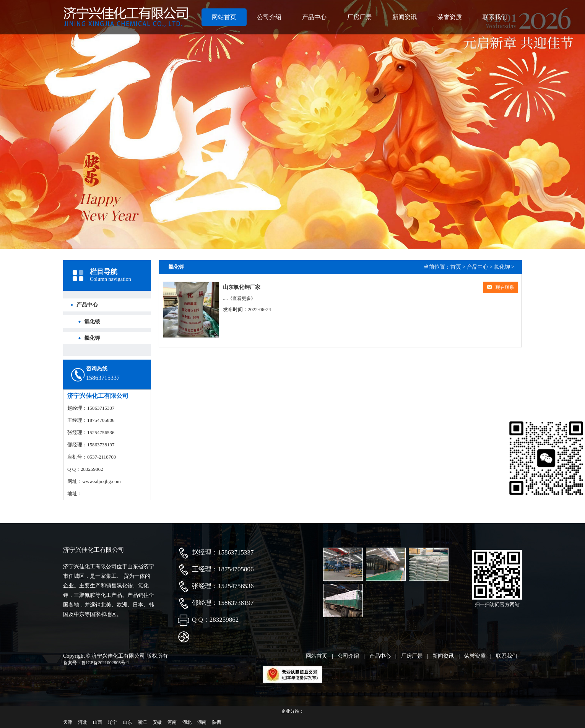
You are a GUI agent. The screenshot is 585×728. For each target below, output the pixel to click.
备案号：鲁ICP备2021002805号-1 (96, 663)
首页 (456, 267)
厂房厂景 (359, 17)
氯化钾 (92, 338)
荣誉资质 (450, 17)
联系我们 (495, 17)
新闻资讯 (405, 17)
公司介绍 (269, 17)
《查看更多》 (242, 298)
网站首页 (224, 17)
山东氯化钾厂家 (242, 287)
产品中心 (314, 17)
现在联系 (500, 287)
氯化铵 (92, 322)
